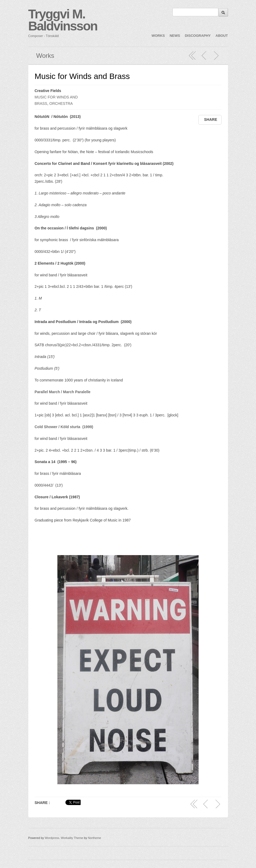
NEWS (175, 36)
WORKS (158, 36)
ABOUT (222, 36)
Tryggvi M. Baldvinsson (63, 20)
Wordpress (52, 838)
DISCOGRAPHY (198, 36)
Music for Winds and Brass (82, 76)
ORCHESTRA (61, 103)
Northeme (94, 838)
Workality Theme (72, 838)
